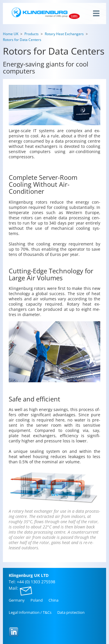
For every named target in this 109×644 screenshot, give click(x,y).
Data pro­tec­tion (71, 612)
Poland (37, 600)
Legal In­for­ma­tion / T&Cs (30, 612)
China (53, 600)
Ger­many (17, 600)
